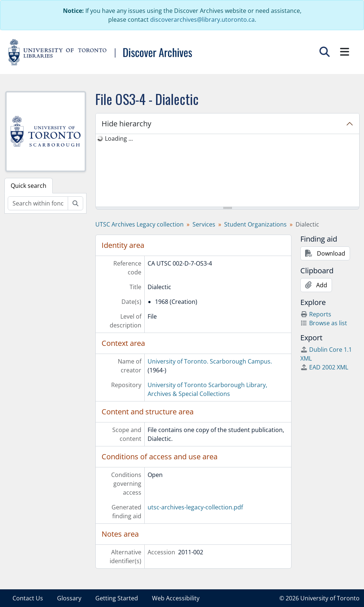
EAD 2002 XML (324, 367)
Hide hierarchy (126, 124)
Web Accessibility (176, 598)
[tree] (227, 171)
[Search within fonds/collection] (38, 203)
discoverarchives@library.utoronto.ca (202, 20)
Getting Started (117, 598)
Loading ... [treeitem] (119, 138)
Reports (316, 314)
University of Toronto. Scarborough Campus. (210, 361)
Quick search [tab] (29, 186)
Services (204, 224)
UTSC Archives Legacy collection (139, 224)
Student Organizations (255, 224)
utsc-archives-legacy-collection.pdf (195, 507)
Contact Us (28, 598)
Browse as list (324, 323)
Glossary (69, 598)
